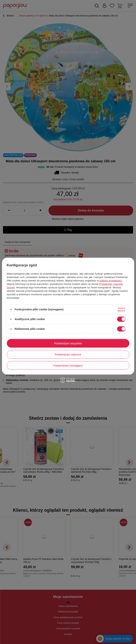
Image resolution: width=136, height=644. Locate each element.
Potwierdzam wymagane (68, 365)
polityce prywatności (110, 281)
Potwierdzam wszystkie (68, 343)
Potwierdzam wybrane (68, 354)
